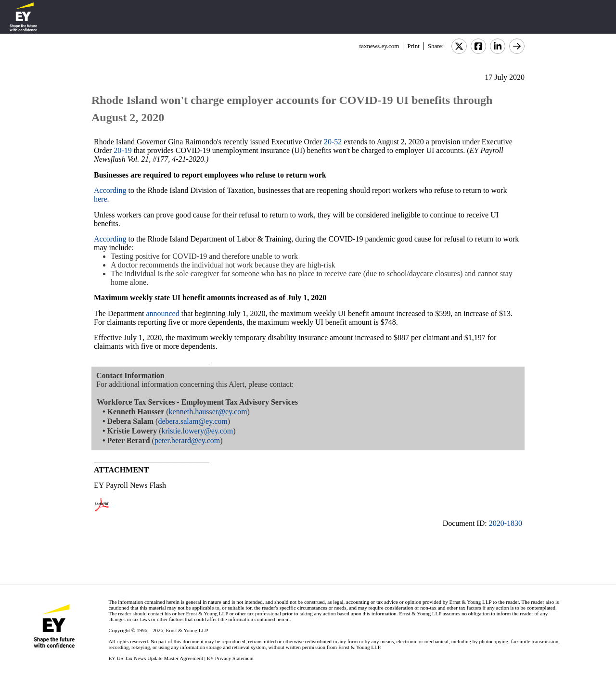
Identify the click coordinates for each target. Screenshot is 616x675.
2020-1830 (506, 523)
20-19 (122, 150)
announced (162, 313)
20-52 (333, 142)
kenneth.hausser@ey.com (208, 412)
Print (413, 46)
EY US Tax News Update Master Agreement (156, 658)
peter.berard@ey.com (187, 440)
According (110, 190)
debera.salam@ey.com (192, 421)
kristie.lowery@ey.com (197, 431)
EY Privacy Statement (230, 658)
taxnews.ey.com (379, 46)
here (101, 199)
